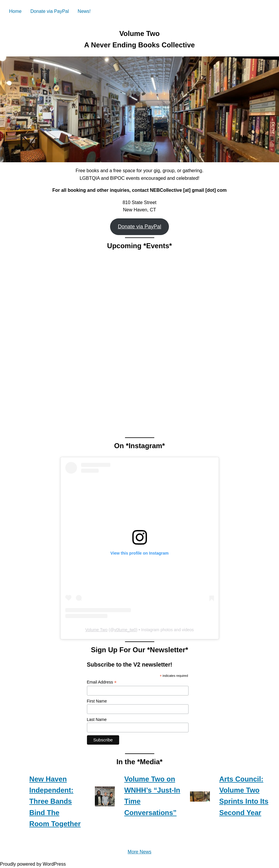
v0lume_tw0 (125, 630)
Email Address (102, 682)
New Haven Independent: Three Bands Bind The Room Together (55, 801)
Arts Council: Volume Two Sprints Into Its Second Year (244, 796)
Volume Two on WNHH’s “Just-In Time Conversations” (152, 796)
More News (139, 852)
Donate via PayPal (50, 11)
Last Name (97, 719)
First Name (97, 701)
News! (84, 11)
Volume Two (96, 630)
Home (15, 11)
